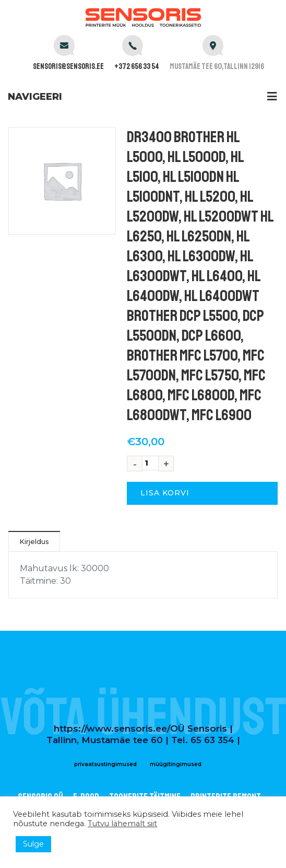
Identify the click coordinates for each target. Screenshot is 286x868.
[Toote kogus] (150, 463)
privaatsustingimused (105, 764)
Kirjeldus (34, 541)
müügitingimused (176, 764)
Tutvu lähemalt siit (122, 824)
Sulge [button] (33, 844)
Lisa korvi (165, 493)
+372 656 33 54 (137, 67)
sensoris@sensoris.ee (68, 67)
